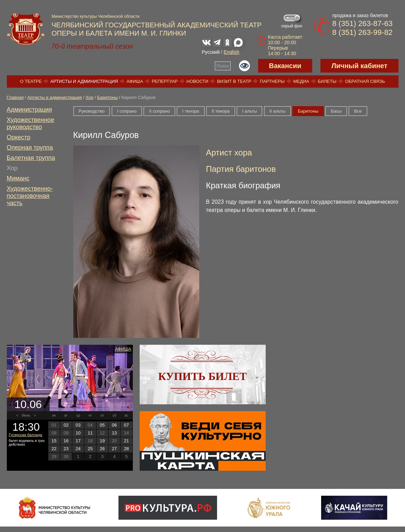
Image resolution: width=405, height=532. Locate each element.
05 (102, 425)
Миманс (18, 178)
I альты (249, 111)
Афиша (135, 81)
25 (90, 449)
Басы (336, 111)
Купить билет (202, 376)
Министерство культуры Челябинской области (96, 16)
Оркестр (19, 137)
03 (78, 425)
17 (78, 441)
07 (126, 425)
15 (54, 441)
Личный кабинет (359, 66)
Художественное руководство (31, 123)
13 (114, 433)
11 (90, 433)
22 (54, 449)
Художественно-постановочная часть (30, 196)
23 (66, 449)
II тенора (221, 111)
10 (78, 433)
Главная (15, 97)
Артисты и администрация (84, 81)
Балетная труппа (31, 158)
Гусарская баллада (26, 435)
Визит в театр (234, 81)
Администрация (29, 110)
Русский (211, 52)
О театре (31, 81)
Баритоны (107, 97)
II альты (277, 111)
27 (114, 449)
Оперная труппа (30, 148)
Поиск (223, 66)
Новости (198, 81)
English (231, 52)
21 (126, 441)
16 (66, 441)
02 (66, 425)
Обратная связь (365, 81)
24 (78, 449)
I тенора (191, 111)
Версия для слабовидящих (244, 66)
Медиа (301, 81)
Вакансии (285, 66)
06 (114, 425)
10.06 (28, 404)
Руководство (92, 111)
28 (126, 449)
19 (102, 441)
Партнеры (272, 81)
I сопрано (127, 111)
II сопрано (159, 111)
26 (102, 449)
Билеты (327, 81)
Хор (90, 97)
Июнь (26, 415)
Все (358, 111)
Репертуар (165, 81)
